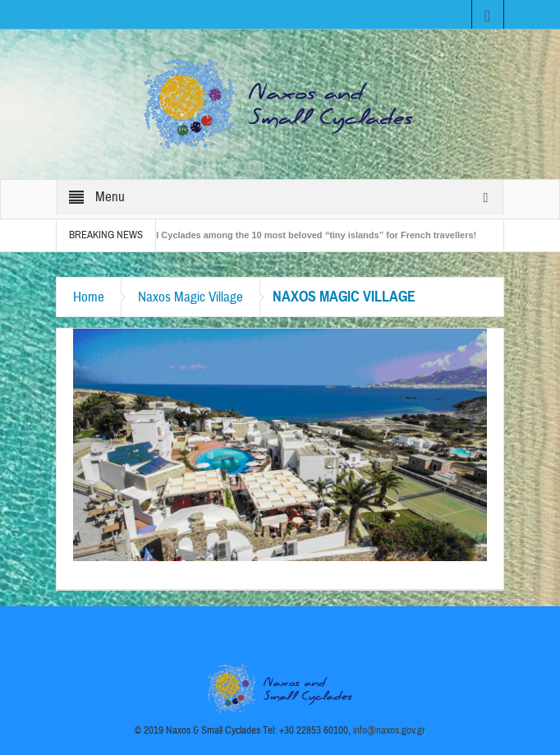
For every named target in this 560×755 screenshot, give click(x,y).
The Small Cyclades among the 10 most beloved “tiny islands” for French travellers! (302, 235)
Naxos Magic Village (190, 297)
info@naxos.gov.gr (389, 730)
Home (89, 297)
